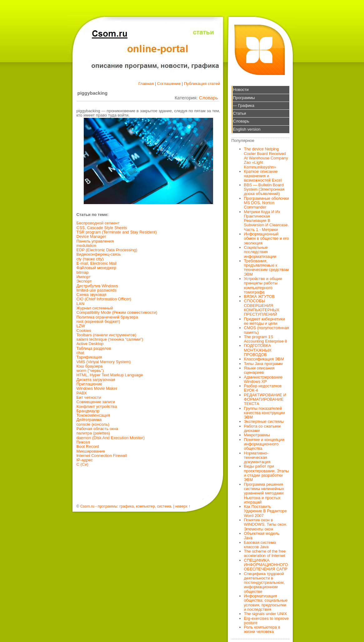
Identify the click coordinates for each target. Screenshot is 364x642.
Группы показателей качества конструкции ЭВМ (264, 413)
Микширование (91, 451)
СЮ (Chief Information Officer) (104, 299)
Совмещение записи (96, 402)
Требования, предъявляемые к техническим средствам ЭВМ (266, 268)
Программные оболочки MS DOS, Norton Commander (267, 203)
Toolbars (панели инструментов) (107, 335)
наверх (181, 506)
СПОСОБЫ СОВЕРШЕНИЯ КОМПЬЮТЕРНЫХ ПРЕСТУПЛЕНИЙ (262, 308)
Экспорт (84, 281)
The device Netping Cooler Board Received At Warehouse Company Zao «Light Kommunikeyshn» (266, 158)
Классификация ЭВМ (264, 359)
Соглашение (169, 84)
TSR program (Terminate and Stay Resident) (117, 232)
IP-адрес (85, 460)
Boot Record (88, 446)
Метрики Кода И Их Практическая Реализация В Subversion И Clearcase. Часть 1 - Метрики (267, 221)
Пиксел (83, 442)
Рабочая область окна (97, 429)
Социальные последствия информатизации (260, 252)
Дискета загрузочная (96, 380)
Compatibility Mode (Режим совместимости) (117, 312)
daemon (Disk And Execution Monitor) (111, 438)
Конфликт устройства (97, 406)
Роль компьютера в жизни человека (262, 629)
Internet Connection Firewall (102, 456)
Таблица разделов (94, 348)
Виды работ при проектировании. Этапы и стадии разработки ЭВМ (267, 473)
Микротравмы (257, 435)
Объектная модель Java (262, 536)
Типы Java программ (263, 364)
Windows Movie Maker (97, 388)
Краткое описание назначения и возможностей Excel (263, 176)
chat (80, 353)
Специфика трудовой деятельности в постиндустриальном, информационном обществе (264, 583)
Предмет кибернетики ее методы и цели (264, 321)
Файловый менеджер (97, 268)
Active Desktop (90, 344)
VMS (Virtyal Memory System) (104, 362)
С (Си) (82, 464)
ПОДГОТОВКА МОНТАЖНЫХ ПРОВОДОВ (258, 350)
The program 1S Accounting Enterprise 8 (266, 339)
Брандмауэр (88, 411)
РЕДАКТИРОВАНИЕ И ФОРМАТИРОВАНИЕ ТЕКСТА (265, 399)
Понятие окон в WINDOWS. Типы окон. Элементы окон (266, 524)
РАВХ (82, 393)
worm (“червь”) (90, 371)
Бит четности (89, 397)
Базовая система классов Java (260, 545)
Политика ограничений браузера (107, 317)
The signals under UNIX (266, 614)
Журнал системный (95, 308)
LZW (81, 326)
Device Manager (91, 236)
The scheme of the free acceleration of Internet (265, 553)
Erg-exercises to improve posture (267, 621)
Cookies (84, 331)
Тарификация (89, 357)
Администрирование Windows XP (263, 379)
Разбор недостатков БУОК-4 (263, 388)
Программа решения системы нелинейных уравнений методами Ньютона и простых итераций (264, 493)
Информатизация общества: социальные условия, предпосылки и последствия (266, 603)
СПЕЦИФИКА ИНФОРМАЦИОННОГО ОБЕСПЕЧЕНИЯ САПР (266, 565)
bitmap (83, 272)
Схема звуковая (92, 295)
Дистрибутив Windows (97, 286)
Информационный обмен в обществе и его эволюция (267, 238)
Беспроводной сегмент (98, 223)
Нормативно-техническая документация (257, 458)
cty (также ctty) (90, 259)
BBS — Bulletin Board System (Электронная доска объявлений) (264, 189)
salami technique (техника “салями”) (110, 339)
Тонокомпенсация (93, 415)
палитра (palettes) (93, 433)
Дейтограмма (89, 420)
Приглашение (89, 384)
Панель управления (95, 241)
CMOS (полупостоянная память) (267, 330)
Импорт (84, 277)
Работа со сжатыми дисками (262, 428)
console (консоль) (93, 424)
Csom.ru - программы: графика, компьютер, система (126, 506)
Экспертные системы (264, 421)
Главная (146, 84)
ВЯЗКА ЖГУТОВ (259, 296)
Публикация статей (202, 84)
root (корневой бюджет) (98, 321)
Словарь (208, 98)
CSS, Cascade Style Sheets (102, 228)
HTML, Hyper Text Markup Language (110, 375)
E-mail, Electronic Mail (97, 263)
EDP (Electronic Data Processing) (107, 250)
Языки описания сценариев (259, 370)
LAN (80, 304)
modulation (87, 246)
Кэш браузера (90, 366)
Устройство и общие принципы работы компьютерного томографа (263, 285)
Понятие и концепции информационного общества (264, 444)
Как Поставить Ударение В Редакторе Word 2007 (265, 511)
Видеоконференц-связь (99, 254)
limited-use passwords (97, 290)
